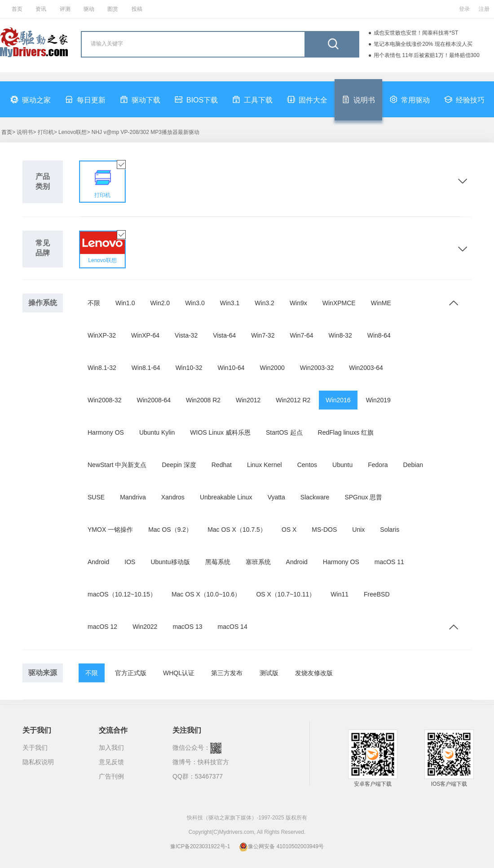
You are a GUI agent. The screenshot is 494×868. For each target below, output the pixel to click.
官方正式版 (131, 673)
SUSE (96, 497)
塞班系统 (258, 562)
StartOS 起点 (284, 432)
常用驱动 (410, 99)
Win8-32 (340, 335)
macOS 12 (102, 627)
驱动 (89, 9)
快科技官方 (213, 762)
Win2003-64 (366, 368)
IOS (130, 562)
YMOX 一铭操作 (110, 530)
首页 (17, 9)
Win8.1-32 (102, 368)
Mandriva (133, 497)
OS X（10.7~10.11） (286, 594)
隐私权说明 (38, 762)
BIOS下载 (196, 99)
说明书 (358, 99)
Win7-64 (301, 335)
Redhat (222, 465)
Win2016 (338, 400)
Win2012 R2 (293, 400)
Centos (307, 465)
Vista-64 (224, 335)
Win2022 (145, 627)
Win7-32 (263, 335)
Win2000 (272, 368)
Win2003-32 (317, 368)
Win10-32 (189, 368)
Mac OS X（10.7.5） (237, 530)
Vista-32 (186, 335)
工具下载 (252, 99)
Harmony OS (106, 432)
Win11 (340, 594)
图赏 (113, 9)
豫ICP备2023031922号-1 (200, 846)
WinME (381, 303)
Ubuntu (342, 465)
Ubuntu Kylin (157, 432)
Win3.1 (230, 303)
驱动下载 (140, 99)
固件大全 (307, 99)
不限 (94, 303)
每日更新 (85, 99)
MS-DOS (324, 530)
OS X (289, 530)
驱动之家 (31, 99)
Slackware (315, 497)
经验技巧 (464, 99)
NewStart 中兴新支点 (117, 465)
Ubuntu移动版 (170, 562)
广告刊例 (111, 776)
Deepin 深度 (179, 465)
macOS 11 (389, 562)
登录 (464, 9)
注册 (484, 9)
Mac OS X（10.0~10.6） (206, 594)
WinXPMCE (339, 303)
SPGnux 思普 (363, 497)
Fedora (378, 465)
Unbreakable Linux (226, 497)
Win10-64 (231, 368)
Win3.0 (195, 303)
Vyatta (276, 497)
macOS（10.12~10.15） (122, 594)
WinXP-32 (102, 335)
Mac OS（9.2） (170, 530)
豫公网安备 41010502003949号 (281, 846)
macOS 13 (187, 627)
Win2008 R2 (203, 400)
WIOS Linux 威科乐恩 (220, 432)
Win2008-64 (154, 400)
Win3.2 (265, 303)
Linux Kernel (265, 465)
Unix (358, 530)
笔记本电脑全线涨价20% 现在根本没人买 (423, 44)
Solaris (390, 530)
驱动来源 (43, 673)
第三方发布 (227, 673)
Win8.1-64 (146, 368)
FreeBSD (377, 594)
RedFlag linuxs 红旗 (346, 432)
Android (98, 562)
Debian (413, 465)
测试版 (269, 673)
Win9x (298, 303)
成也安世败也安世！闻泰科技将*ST (416, 33)
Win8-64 (379, 335)
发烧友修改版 (314, 673)
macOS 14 (233, 627)
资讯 (41, 9)
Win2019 (378, 400)
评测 (65, 9)
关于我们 (35, 748)
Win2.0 (160, 303)
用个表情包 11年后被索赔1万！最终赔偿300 (426, 55)
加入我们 (111, 748)
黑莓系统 (218, 562)
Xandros (173, 497)
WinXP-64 (145, 335)
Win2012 (248, 400)
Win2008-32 (105, 400)
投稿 (137, 9)
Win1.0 (125, 303)
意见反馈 (111, 762)
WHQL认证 (179, 673)
